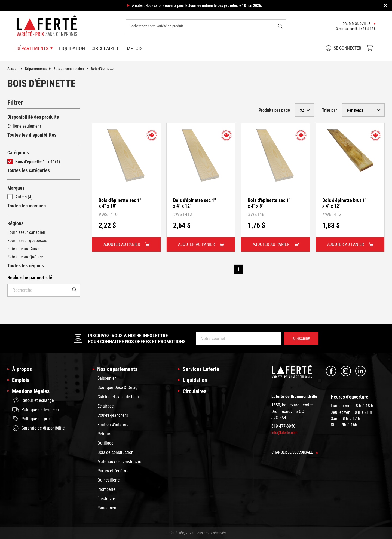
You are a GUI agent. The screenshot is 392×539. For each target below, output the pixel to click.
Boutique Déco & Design (119, 388)
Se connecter (344, 48)
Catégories (18, 153)
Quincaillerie (109, 480)
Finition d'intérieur (114, 425)
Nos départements (117, 369)
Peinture (105, 434)
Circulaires (105, 48)
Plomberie (106, 489)
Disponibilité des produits (33, 117)
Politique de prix (31, 419)
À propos (22, 369)
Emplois (133, 48)
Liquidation (72, 48)
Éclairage (106, 406)
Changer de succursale (295, 452)
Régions (15, 223)
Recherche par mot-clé (30, 278)
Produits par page (274, 110)
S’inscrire (301, 339)
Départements (39, 69)
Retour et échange (33, 400)
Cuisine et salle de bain (118, 397)
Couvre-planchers (113, 415)
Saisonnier (107, 378)
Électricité (106, 499)
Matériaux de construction (120, 462)
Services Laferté (201, 369)
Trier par (330, 110)
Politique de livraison (36, 410)
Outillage (105, 443)
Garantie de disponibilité (39, 428)
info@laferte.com (284, 433)
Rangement (108, 508)
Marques (16, 188)
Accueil (16, 69)
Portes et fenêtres (113, 471)
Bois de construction (72, 69)
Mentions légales (31, 391)
